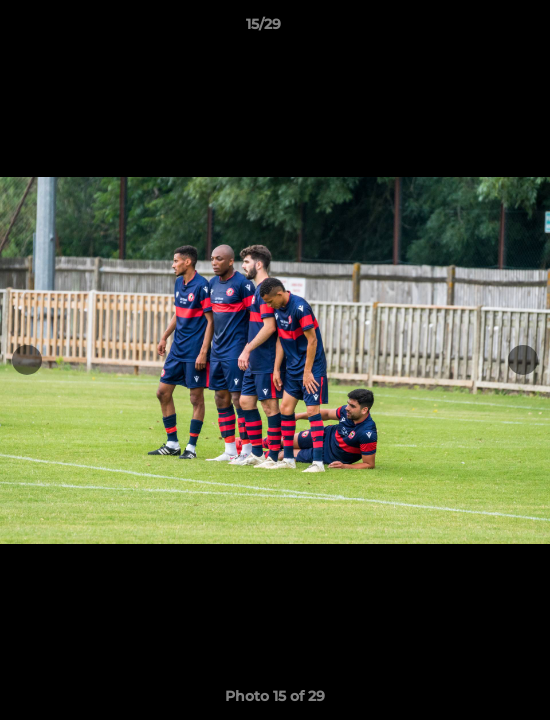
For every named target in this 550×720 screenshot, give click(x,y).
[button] (478, 29)
